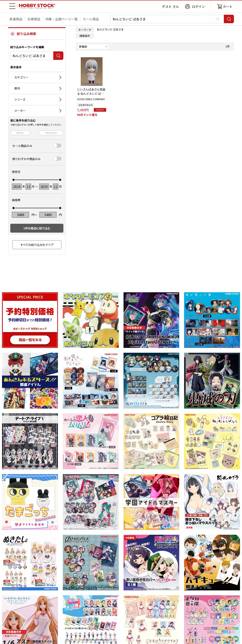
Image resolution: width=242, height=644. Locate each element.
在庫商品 (34, 19)
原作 (17, 88)
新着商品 (16, 19)
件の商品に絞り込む (37, 228)
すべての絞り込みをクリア (37, 245)
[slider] (14, 180)
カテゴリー (21, 77)
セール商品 (91, 19)
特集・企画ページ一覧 (62, 19)
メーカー (20, 110)
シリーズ (20, 99)
